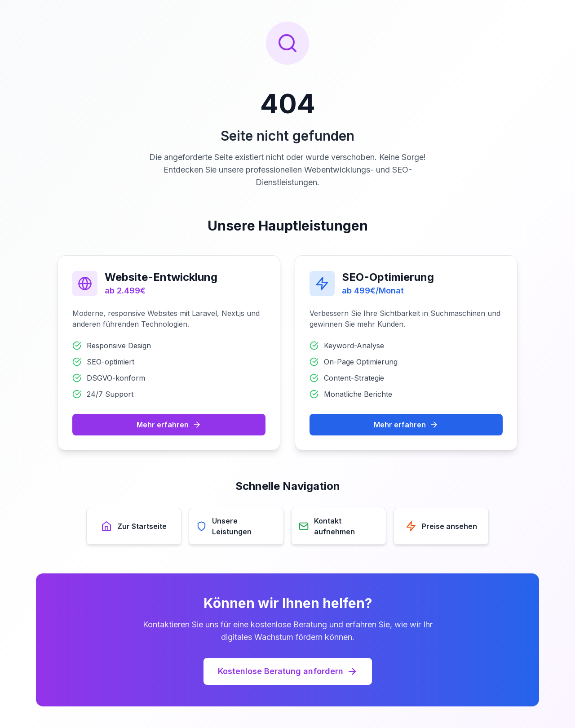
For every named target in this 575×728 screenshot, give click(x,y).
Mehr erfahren (169, 425)
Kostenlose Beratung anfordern (288, 671)
